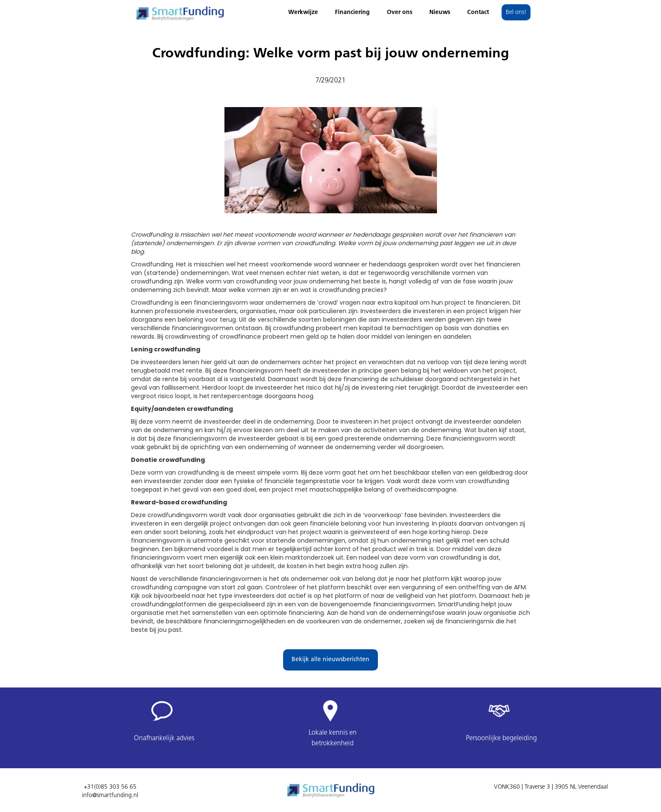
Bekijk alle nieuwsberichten (330, 660)
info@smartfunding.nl (110, 796)
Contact (478, 13)
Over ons (400, 13)
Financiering (352, 13)
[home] (180, 11)
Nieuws (440, 13)
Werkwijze (303, 13)
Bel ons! (516, 13)
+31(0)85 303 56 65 (110, 787)
